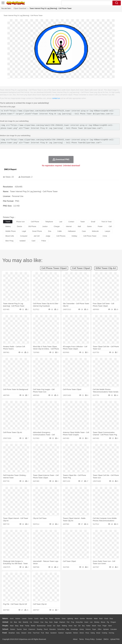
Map (68, 629)
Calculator (114, 629)
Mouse (103, 622)
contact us (56, 98)
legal (24, 231)
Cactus (30, 619)
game (89, 226)
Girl (79, 626)
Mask (12, 626)
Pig (108, 622)
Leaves (24, 619)
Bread (98, 633)
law (61, 222)
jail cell (37, 236)
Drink (30, 633)
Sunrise (82, 619)
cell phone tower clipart (54, 268)
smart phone (37, 231)
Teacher (19, 629)
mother (33, 626)
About (75, 639)
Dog (46, 622)
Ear (54, 626)
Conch (36, 619)
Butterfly (25, 622)
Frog (73, 622)
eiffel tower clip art (106, 268)
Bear (15, 622)
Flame (51, 619)
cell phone (35, 222)
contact (71, 222)
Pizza (87, 633)
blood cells (10, 236)
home (70, 626)
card (33, 241)
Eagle (56, 622)
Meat (47, 633)
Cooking (104, 633)
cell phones (61, 236)
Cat (31, 622)
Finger (104, 626)
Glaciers (57, 619)
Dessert (24, 633)
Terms (81, 639)
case (84, 231)
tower (83, 222)
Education (53, 629)
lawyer (108, 231)
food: (5, 633)
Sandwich (53, 633)
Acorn (12, 619)
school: (5, 629)
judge (48, 236)
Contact (99, 639)
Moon (76, 619)
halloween (72, 231)
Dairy (18, 633)
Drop (111, 619)
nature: (5, 618)
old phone (32, 226)
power (100, 226)
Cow (42, 622)
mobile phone (11, 231)
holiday (74, 236)
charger (57, 226)
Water (96, 619)
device (19, 226)
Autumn (18, 619)
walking (64, 626)
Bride (22, 626)
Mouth (94, 626)
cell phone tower (90, 236)
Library (82, 629)
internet (69, 226)
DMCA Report (10, 169)
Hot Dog (111, 633)
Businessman (41, 626)
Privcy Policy (90, 639)
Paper (94, 629)
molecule (95, 231)
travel (8, 222)
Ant (11, 622)
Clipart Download (20, 8)
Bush (101, 619)
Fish (68, 622)
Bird (20, 622)
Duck (51, 622)
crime (105, 236)
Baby (17, 626)
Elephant (62, 622)
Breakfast (12, 633)
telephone (49, 222)
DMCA (106, 639)
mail (79, 226)
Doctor (49, 626)
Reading (40, 629)
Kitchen (76, 633)
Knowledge (74, 629)
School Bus (61, 629)
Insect (86, 622)
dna (50, 231)
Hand (110, 626)
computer (24, 236)
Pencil (46, 629)
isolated (22, 241)
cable (60, 231)
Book (25, 629)
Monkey (97, 622)
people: (5, 626)
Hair (75, 626)
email (93, 222)
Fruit (42, 633)
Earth (42, 619)
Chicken (36, 622)
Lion (91, 622)
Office (100, 629)
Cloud (106, 619)
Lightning (70, 619)
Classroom (32, 629)
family (27, 626)
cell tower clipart (81, 268)
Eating (93, 633)
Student (13, 629)
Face (99, 626)
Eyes (59, 626)
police (44, 241)
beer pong (9, 241)
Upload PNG (115, 639)
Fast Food (36, 633)
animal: (5, 622)
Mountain (89, 619)
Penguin (113, 622)
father (88, 626)
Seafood (61, 633)
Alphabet (106, 629)
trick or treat (106, 222)
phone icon (20, 222)
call (110, 226)
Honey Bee (79, 622)
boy (83, 626)
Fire (46, 619)
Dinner (82, 633)
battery (8, 226)
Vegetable (68, 633)
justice (45, 226)
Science (88, 629)
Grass (64, 619)
